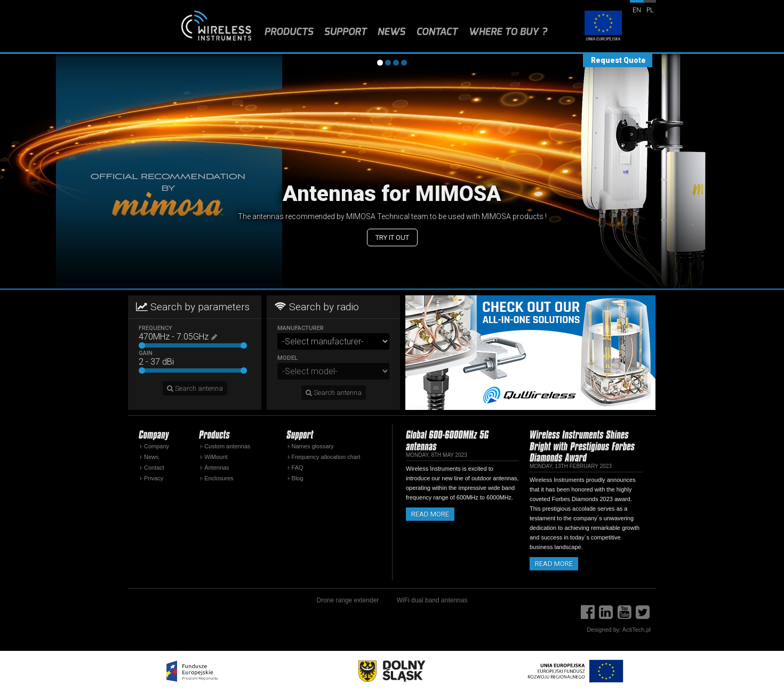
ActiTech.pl (637, 630)
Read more (430, 514)
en (637, 10)
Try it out (392, 237)
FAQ (298, 468)
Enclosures (219, 478)
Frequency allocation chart (326, 457)
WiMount (216, 457)
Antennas (217, 468)
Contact (154, 468)
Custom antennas (227, 446)
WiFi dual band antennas (432, 600)
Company (157, 446)
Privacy (154, 478)
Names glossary (313, 446)
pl (650, 10)
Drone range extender (348, 600)
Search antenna (195, 388)
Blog (298, 478)
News (151, 457)
